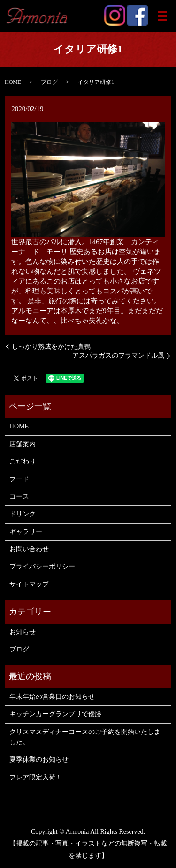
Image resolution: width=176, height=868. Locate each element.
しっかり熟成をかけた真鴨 (51, 347)
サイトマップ (29, 584)
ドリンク (23, 514)
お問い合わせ (29, 549)
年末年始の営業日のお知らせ (52, 697)
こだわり (23, 461)
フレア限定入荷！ (36, 777)
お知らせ (23, 632)
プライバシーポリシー (42, 566)
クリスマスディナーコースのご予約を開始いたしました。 (85, 737)
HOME (13, 82)
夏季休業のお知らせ (39, 759)
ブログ (49, 82)
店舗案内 (23, 444)
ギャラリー (26, 532)
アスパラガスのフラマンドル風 (118, 355)
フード (19, 479)
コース (19, 497)
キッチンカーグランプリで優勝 (55, 714)
